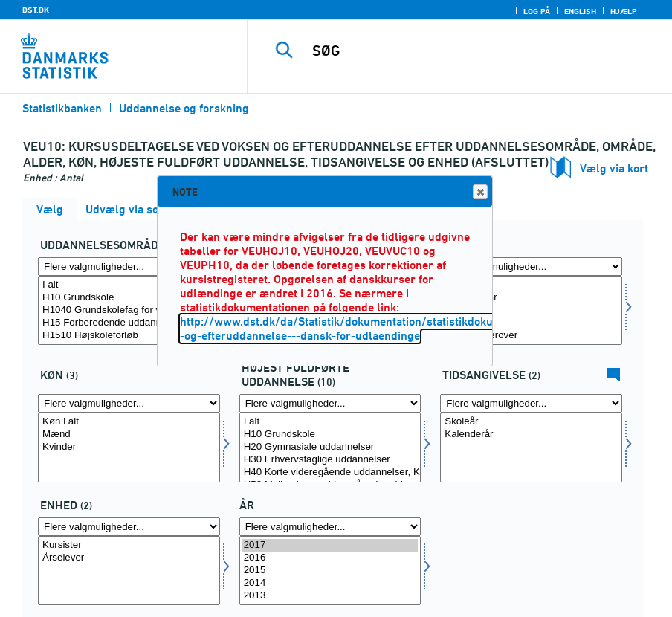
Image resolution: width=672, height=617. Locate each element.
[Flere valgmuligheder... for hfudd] (330, 403)
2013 (330, 596)
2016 (330, 558)
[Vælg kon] (129, 447)
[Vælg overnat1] (129, 571)
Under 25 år (531, 298)
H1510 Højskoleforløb (129, 336)
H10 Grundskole (129, 298)
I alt (129, 285)
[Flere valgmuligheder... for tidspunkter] (531, 403)
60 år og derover (531, 336)
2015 (330, 571)
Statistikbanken (62, 108)
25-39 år (531, 310)
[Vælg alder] (531, 310)
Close (479, 192)
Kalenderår (531, 435)
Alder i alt (531, 285)
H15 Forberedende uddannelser (129, 323)
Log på (537, 11)
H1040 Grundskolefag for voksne (129, 310)
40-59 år (531, 323)
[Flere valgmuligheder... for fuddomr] (129, 266)
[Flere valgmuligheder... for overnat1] (129, 527)
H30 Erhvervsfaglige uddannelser (330, 460)
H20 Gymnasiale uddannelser (330, 447)
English (580, 11)
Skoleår (531, 422)
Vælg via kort (614, 168)
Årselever (129, 558)
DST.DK (36, 10)
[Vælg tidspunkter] (531, 447)
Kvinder (129, 447)
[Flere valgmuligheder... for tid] (330, 527)
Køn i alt (129, 422)
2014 (330, 583)
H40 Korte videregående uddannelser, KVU (330, 472)
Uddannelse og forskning (184, 108)
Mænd (129, 435)
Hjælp (624, 11)
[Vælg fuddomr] (129, 310)
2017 (330, 545)
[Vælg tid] (330, 571)
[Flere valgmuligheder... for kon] (129, 403)
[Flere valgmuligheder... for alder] (531, 266)
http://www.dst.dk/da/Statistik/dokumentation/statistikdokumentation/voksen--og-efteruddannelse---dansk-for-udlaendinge (385, 329)
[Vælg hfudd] (330, 447)
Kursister (129, 545)
